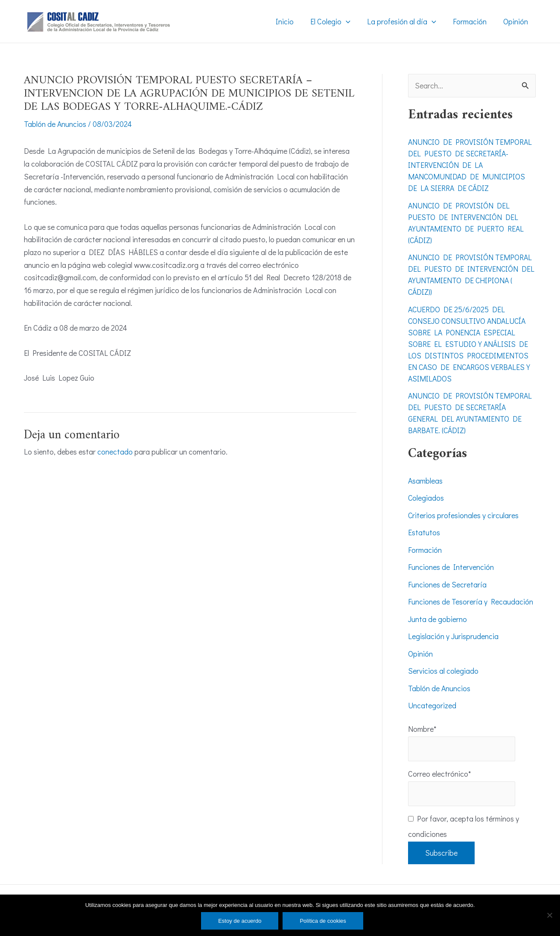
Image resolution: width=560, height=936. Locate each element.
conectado (115, 451)
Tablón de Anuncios (55, 124)
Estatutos (424, 533)
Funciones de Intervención (451, 567)
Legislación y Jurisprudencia (453, 637)
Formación (425, 550)
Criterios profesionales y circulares (464, 515)
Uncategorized (432, 706)
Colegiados (426, 498)
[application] (350, 21)
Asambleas (426, 481)
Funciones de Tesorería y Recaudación (471, 602)
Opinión (420, 654)
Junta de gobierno (437, 619)
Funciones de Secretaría (447, 584)
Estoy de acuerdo (240, 921)
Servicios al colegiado (443, 671)
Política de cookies (323, 921)
